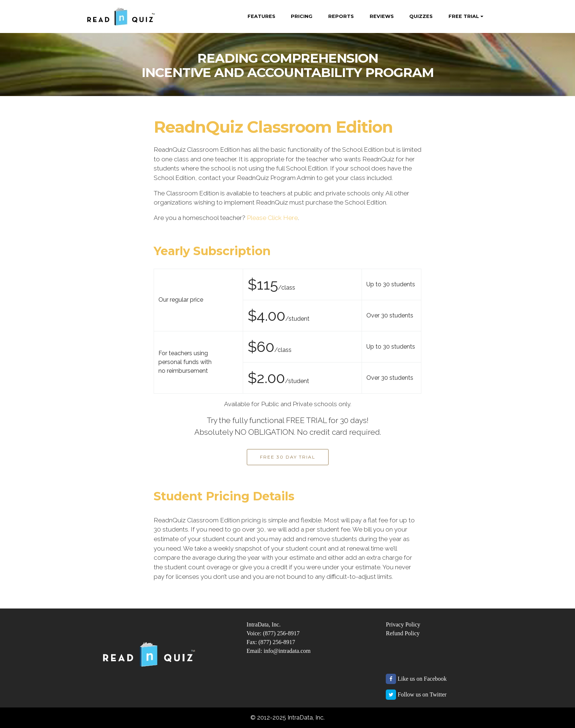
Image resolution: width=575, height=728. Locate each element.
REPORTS (341, 16)
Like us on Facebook (422, 679)
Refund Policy (403, 633)
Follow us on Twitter (422, 694)
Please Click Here (272, 218)
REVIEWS (382, 16)
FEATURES (261, 16)
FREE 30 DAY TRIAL (288, 457)
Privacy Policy (403, 624)
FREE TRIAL (464, 16)
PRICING (302, 16)
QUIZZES (421, 16)
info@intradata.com (287, 651)
